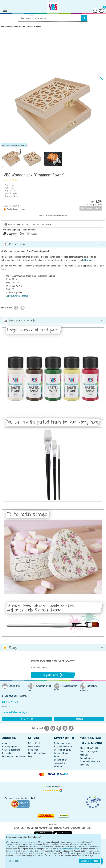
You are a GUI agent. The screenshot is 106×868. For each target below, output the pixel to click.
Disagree (85, 861)
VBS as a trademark (11, 750)
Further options (15, 861)
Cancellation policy (63, 750)
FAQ (30, 756)
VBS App (58, 766)
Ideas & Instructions (37, 753)
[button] (4, 111)
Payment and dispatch (64, 746)
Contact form (27, 719)
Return (57, 756)
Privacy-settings (61, 753)
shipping (100, 205)
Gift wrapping (89, 260)
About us (6, 743)
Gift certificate (35, 743)
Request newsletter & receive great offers (53, 661)
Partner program (10, 746)
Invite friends (34, 746)
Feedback (79, 719)
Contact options (87, 758)
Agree (96, 861)
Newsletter (33, 750)
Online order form (62, 743)
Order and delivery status (91, 761)
